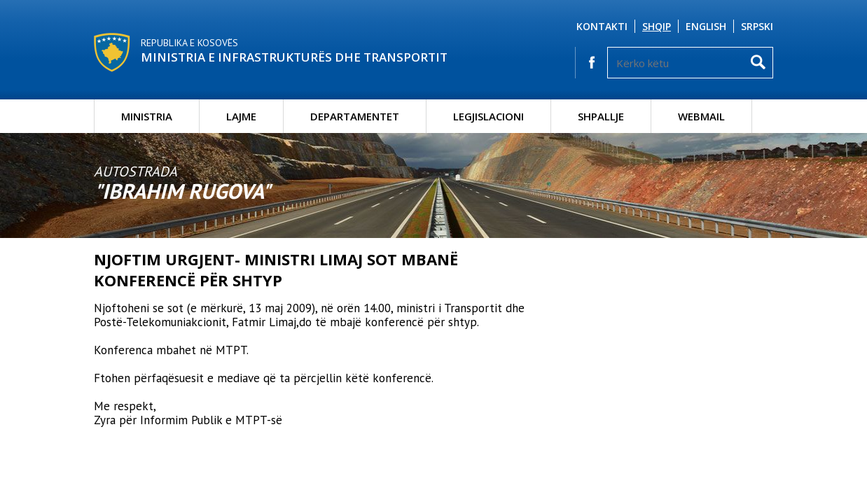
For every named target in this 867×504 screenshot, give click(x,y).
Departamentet (355, 116)
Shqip (657, 26)
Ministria (147, 116)
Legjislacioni (488, 116)
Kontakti (602, 26)
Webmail (701, 116)
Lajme (241, 116)
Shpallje (601, 116)
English (706, 26)
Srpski (757, 26)
